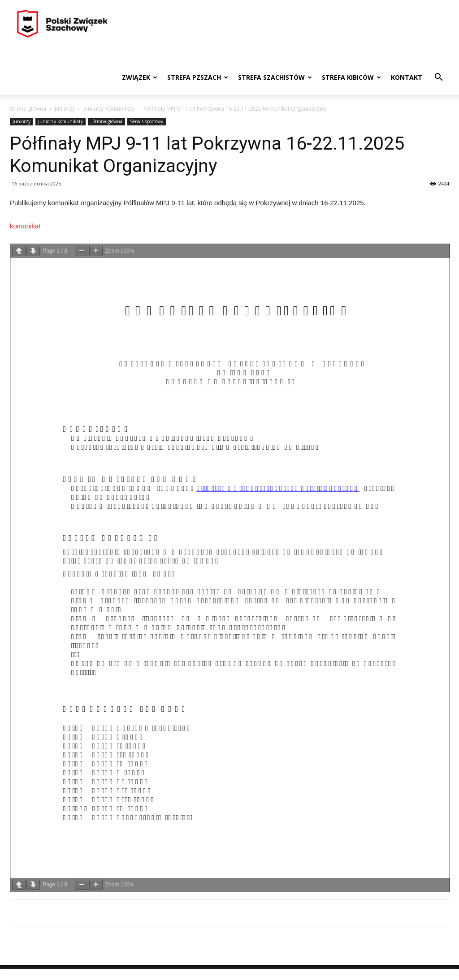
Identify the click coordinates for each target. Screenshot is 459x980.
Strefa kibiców (351, 77)
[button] (438, 78)
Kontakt (407, 77)
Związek (140, 77)
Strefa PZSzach (198, 77)
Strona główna (28, 109)
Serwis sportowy (147, 121)
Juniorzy (65, 109)
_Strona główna (106, 121)
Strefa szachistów (275, 77)
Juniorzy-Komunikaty (109, 109)
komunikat (25, 226)
